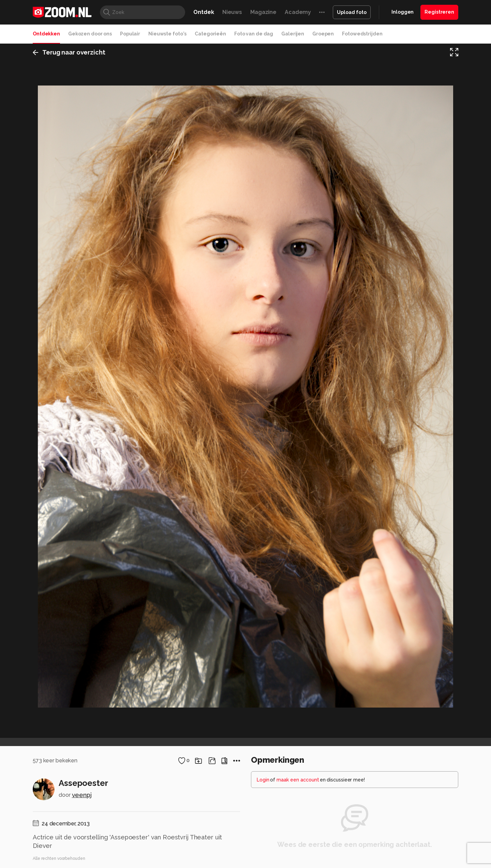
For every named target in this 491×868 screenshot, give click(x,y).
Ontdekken (46, 34)
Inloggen (403, 12)
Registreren (439, 12)
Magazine (263, 12)
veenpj (82, 795)
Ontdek (204, 12)
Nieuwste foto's (167, 34)
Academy (298, 12)
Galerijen (293, 34)
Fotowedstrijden (362, 34)
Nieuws (232, 12)
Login (263, 780)
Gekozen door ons (90, 34)
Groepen (323, 34)
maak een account (298, 780)
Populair (130, 34)
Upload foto (352, 12)
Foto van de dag (254, 34)
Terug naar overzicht (69, 52)
